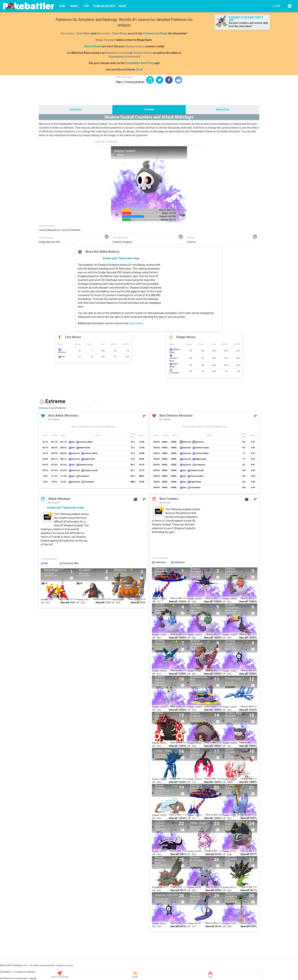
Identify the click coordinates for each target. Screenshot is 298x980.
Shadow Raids (93, 46)
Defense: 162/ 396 (168, 216)
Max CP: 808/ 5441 (168, 210)
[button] (159, 80)
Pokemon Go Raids (155, 33)
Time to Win (64, 599)
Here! (139, 70)
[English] (290, 6)
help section (136, 323)
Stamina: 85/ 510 (168, 220)
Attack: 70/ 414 (169, 213)
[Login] (276, 6)
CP (43, 603)
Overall (65, 602)
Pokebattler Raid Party (140, 63)
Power (44, 600)
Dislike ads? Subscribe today (121, 258)
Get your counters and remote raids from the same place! (248, 25)
